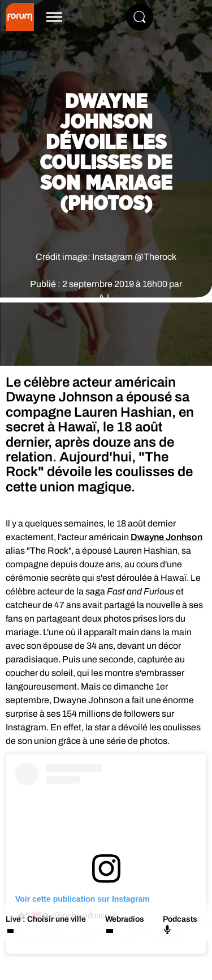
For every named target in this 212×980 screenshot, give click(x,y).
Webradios (125, 919)
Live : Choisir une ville (46, 919)
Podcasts (180, 925)
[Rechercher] (140, 17)
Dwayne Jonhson (166, 537)
